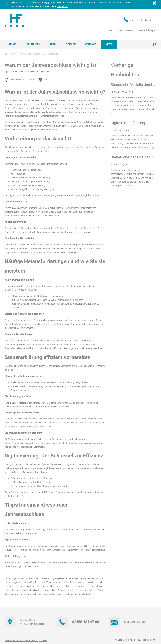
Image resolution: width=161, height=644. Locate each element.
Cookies (43, 640)
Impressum (33, 640)
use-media (150, 640)
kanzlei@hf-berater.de (135, 622)
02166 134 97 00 (143, 20)
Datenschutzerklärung (15, 640)
